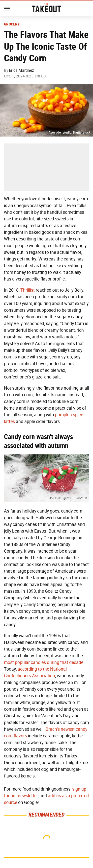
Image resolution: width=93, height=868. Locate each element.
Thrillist (28, 290)
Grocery (12, 24)
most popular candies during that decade (44, 662)
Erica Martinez (21, 70)
